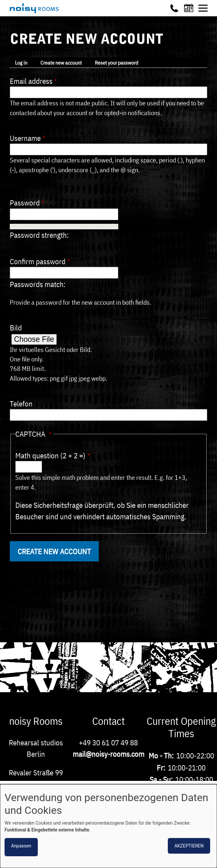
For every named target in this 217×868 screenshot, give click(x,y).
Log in (21, 63)
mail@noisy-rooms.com (108, 754)
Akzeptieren (189, 846)
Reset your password (116, 63)
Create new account (61, 63)
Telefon (21, 404)
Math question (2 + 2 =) (50, 455)
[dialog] (108, 826)
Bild (16, 327)
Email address (31, 81)
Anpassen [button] (21, 846)
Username (25, 138)
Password (25, 203)
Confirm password (38, 261)
